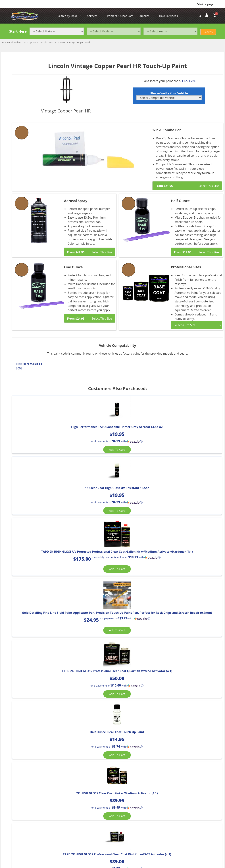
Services (94, 16)
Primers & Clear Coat (120, 16)
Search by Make (69, 16)
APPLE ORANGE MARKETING (158, 837)
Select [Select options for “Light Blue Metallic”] (111, 731)
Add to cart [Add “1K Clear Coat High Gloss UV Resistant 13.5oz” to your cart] (116, 468)
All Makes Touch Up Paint (24, 42)
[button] (46, 460)
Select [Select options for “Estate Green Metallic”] (184, 731)
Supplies (146, 16)
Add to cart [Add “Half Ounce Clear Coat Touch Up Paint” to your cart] (185, 559)
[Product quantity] (21, 674)
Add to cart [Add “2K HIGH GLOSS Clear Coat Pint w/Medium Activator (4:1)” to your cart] (47, 651)
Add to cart (25, 682)
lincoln (44, 42)
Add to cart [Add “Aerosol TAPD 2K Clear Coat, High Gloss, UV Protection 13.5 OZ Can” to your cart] (185, 651)
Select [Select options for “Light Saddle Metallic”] (38, 731)
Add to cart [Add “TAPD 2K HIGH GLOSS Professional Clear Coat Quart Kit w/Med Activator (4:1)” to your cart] (116, 563)
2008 (62, 42)
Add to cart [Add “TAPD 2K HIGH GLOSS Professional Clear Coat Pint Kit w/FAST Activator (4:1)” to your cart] (116, 653)
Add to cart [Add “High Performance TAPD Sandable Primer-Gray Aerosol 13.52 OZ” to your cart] (47, 468)
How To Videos (168, 16)
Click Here (189, 81)
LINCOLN (22, 364)
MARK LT (36, 364)
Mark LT (53, 42)
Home (5, 42)
